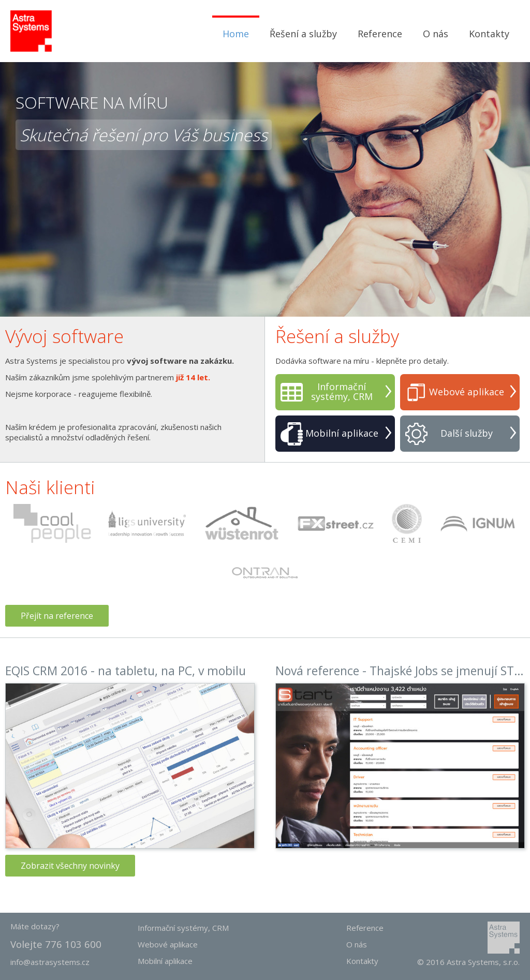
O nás (436, 34)
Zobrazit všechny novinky (70, 866)
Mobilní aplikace (342, 433)
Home (236, 34)
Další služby (467, 433)
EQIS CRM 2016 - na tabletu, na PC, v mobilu (126, 671)
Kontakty (489, 34)
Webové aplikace (467, 392)
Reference (380, 34)
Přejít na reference (57, 616)
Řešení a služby (303, 34)
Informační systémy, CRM (342, 392)
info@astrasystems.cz (50, 962)
